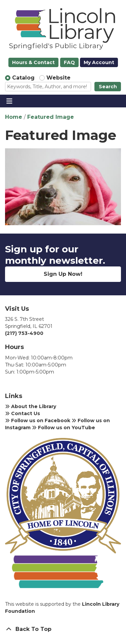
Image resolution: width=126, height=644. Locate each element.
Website (58, 78)
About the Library (31, 406)
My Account (99, 62)
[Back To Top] (63, 629)
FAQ (69, 62)
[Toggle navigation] (9, 101)
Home (14, 117)
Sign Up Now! (63, 274)
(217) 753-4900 (24, 333)
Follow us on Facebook (38, 420)
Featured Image (51, 117)
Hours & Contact (33, 62)
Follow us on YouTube (64, 428)
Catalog (23, 78)
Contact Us (23, 413)
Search (108, 87)
